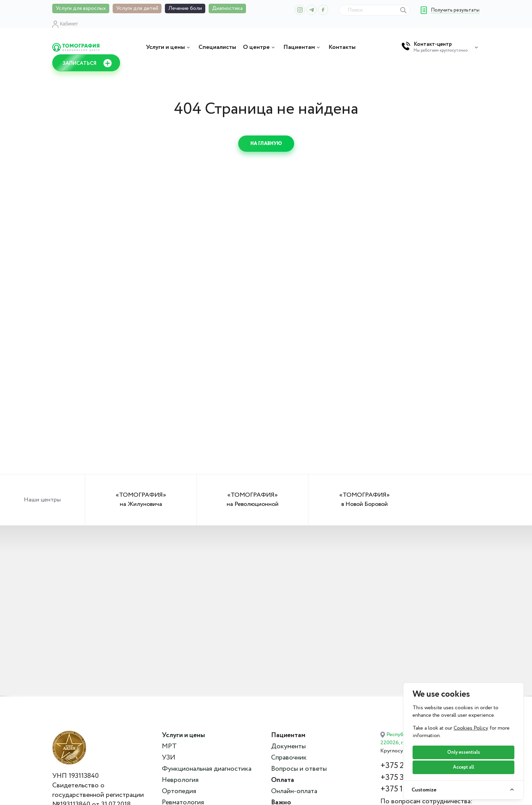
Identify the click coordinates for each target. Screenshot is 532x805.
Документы (288, 747)
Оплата (283, 780)
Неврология (180, 780)
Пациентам (302, 47)
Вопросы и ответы (299, 769)
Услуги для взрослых (81, 8)
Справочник (289, 758)
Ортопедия (179, 791)
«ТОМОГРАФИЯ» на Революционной (253, 500)
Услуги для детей (137, 8)
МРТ (169, 747)
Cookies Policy (471, 728)
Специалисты (217, 47)
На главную (266, 144)
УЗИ (169, 758)
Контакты (342, 47)
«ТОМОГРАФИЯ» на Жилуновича (141, 500)
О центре (260, 47)
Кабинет (65, 24)
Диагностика (227, 8)
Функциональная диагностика (207, 769)
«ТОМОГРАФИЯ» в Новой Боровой (365, 500)
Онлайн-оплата (294, 791)
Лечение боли (185, 8)
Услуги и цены (169, 47)
